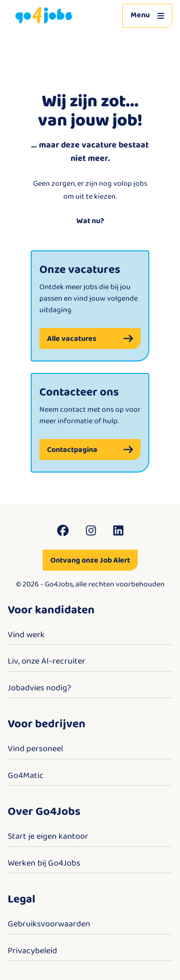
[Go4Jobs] (44, 16)
